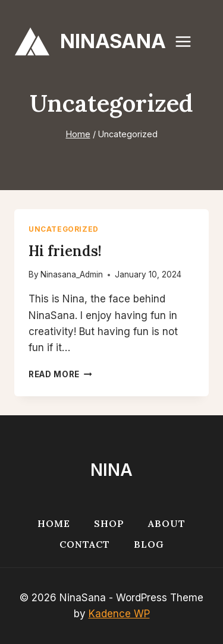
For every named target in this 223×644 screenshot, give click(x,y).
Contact (85, 544)
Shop (109, 523)
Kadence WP (119, 614)
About (167, 523)
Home (54, 523)
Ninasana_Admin (72, 274)
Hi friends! (65, 251)
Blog (149, 544)
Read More (60, 374)
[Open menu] (189, 41)
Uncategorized (64, 229)
